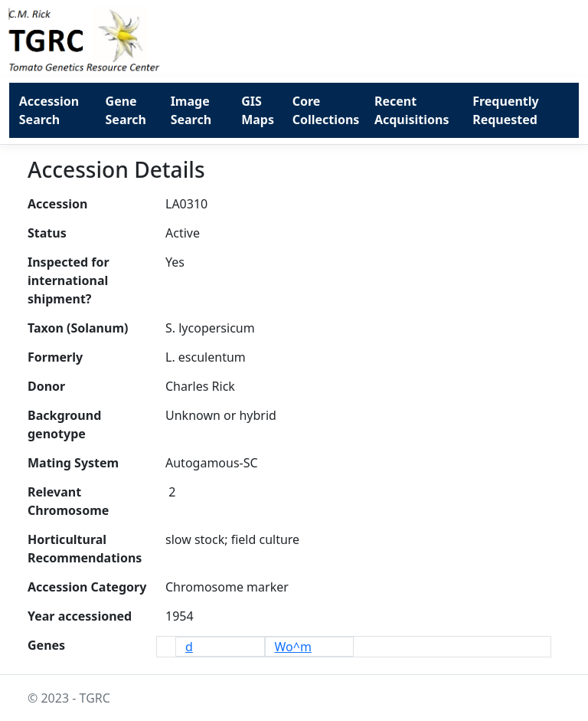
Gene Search (126, 110)
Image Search (191, 110)
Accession (57, 204)
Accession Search (49, 110)
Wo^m (293, 647)
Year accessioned (80, 616)
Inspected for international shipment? (69, 280)
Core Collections (326, 110)
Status (47, 233)
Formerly (55, 357)
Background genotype (64, 424)
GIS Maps (258, 110)
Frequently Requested (505, 110)
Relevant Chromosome (68, 501)
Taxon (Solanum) (78, 328)
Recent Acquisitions (412, 110)
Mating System (73, 463)
